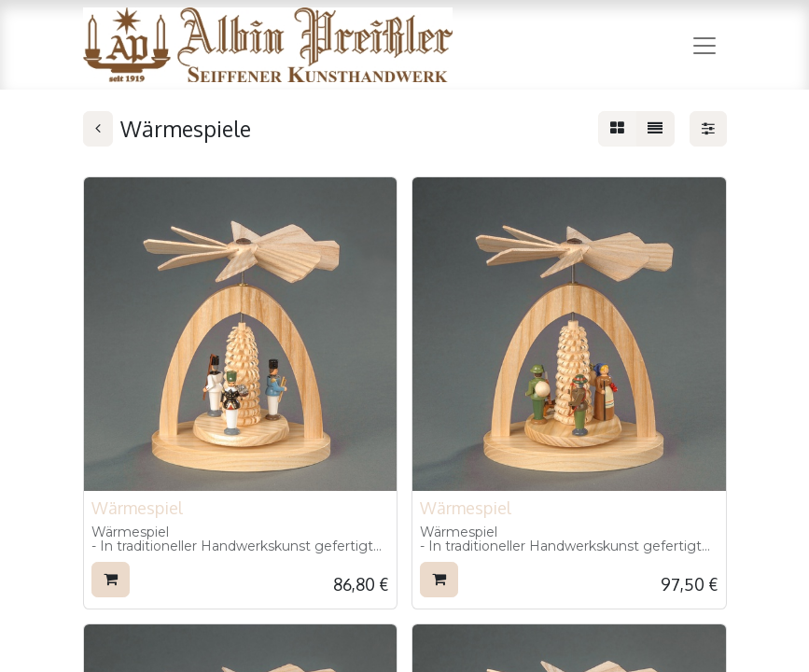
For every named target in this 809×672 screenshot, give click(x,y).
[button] (111, 580)
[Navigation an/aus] (704, 45)
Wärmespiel (137, 508)
